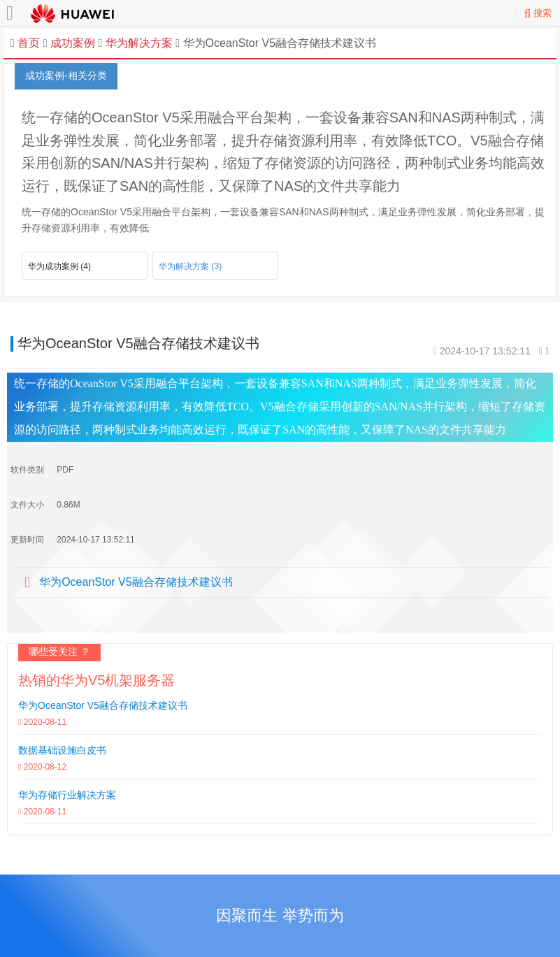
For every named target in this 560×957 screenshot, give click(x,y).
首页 (29, 43)
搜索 (538, 13)
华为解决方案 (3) (190, 266)
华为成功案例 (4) (59, 266)
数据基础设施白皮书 (62, 750)
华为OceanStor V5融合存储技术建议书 (136, 582)
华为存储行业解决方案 (67, 795)
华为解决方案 (137, 43)
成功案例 (73, 43)
